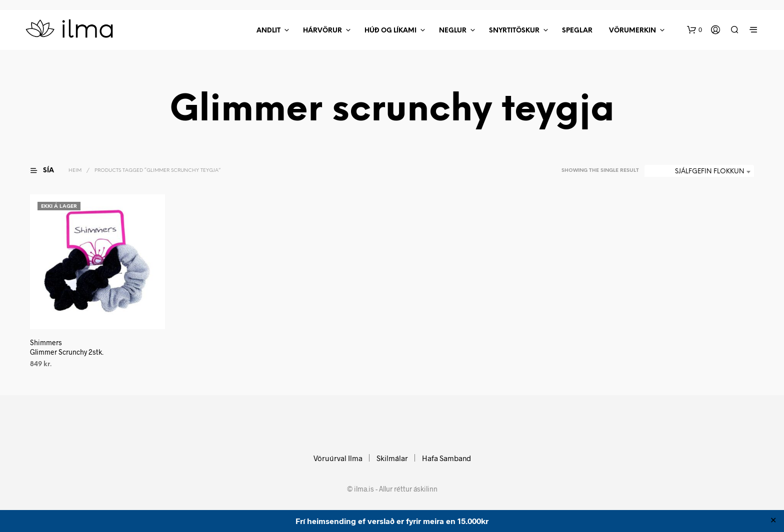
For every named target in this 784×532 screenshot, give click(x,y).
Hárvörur (322, 31)
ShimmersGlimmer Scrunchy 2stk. (67, 347)
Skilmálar (392, 458)
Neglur (453, 31)
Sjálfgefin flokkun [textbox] (709, 172)
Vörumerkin (632, 31)
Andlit (268, 31)
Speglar (577, 31)
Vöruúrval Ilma (338, 458)
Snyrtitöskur (514, 31)
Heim (75, 171)
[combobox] (699, 172)
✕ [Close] (773, 521)
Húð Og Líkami (390, 31)
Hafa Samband (446, 458)
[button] (694, 30)
